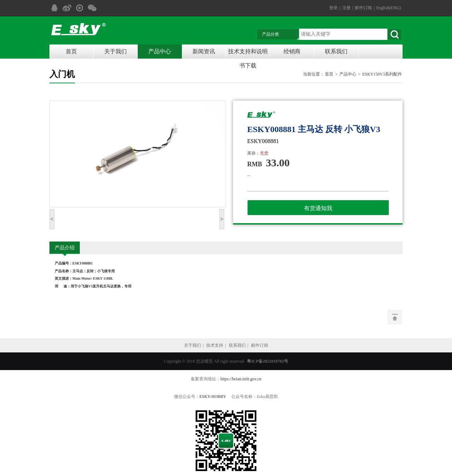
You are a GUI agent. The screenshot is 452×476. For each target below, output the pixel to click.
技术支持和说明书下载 (248, 53)
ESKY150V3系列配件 (382, 74)
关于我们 (115, 51)
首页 (71, 51)
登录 (333, 8)
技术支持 (215, 345)
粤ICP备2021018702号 (267, 361)
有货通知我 (318, 208)
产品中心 (160, 51)
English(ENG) (389, 8)
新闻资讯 (204, 51)
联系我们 (336, 51)
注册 (346, 8)
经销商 (292, 51)
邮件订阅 (363, 8)
